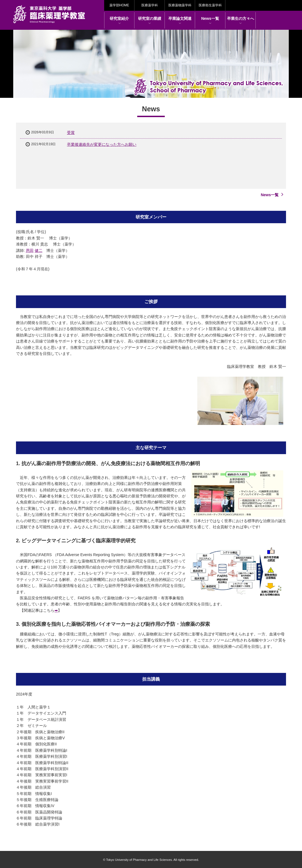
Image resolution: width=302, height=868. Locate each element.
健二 (39, 250)
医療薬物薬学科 (180, 5)
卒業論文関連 (180, 21)
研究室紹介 (119, 21)
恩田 (30, 250)
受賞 (71, 133)
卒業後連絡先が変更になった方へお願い (102, 144)
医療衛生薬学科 (210, 5)
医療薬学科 (150, 5)
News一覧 (210, 21)
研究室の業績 (150, 21)
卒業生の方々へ (241, 21)
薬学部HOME (119, 5)
